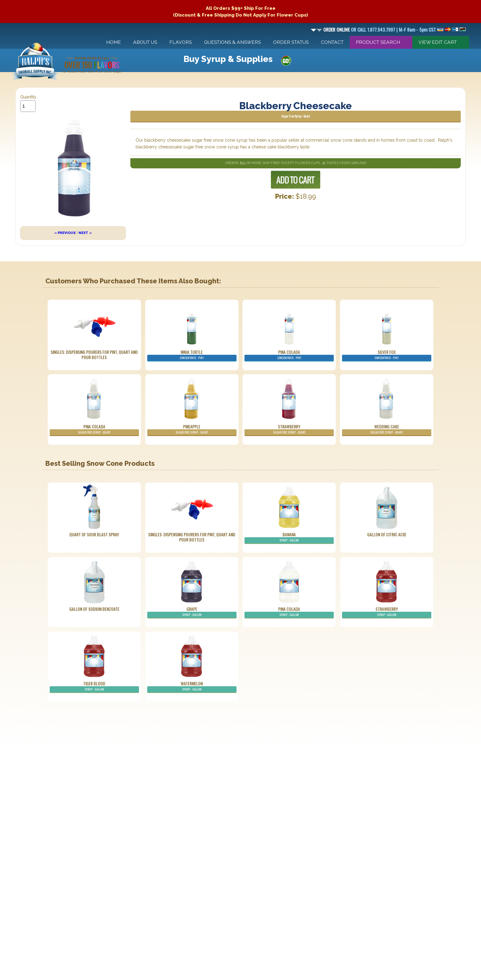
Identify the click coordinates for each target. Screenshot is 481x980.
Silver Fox (387, 355)
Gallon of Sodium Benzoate (94, 609)
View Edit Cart (438, 42)
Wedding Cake (387, 430)
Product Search (378, 42)
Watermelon (192, 687)
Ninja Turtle (192, 355)
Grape (192, 612)
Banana (289, 538)
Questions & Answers (232, 42)
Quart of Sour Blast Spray (94, 534)
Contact (332, 42)
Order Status (291, 42)
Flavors (181, 42)
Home (114, 42)
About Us (145, 42)
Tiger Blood (94, 687)
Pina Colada (289, 355)
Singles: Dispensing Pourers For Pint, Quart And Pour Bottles (94, 354)
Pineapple (192, 430)
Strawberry (289, 430)
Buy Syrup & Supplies (228, 59)
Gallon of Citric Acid (387, 534)
